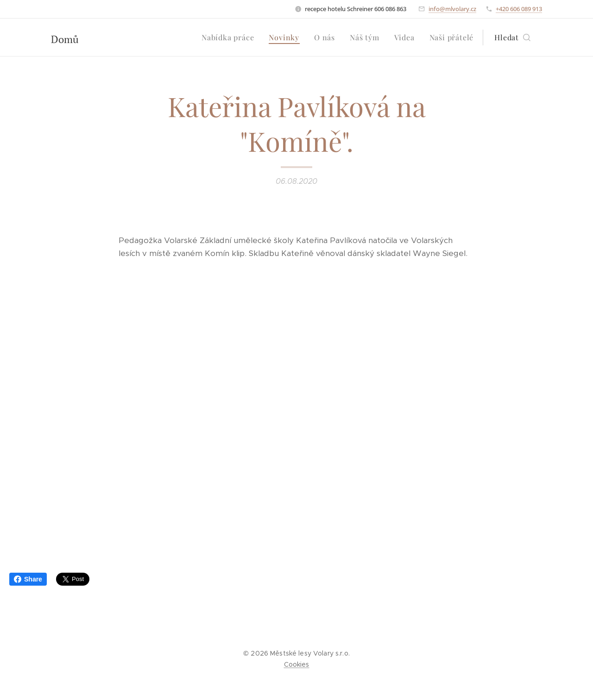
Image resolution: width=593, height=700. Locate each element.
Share (28, 579)
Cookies (297, 664)
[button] (512, 37)
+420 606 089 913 (519, 9)
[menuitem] (230, 37)
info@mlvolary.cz (452, 9)
